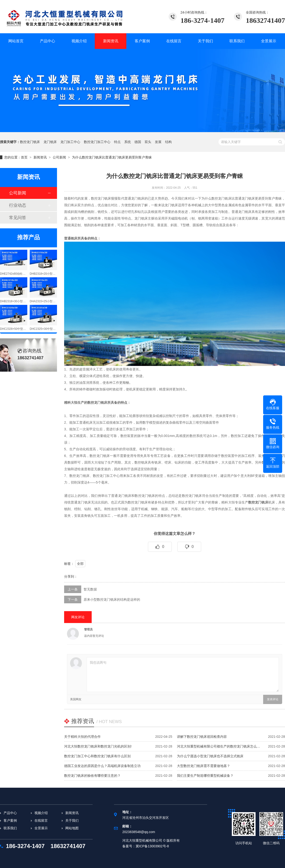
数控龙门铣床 (30, 142)
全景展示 (41, 828)
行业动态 (18, 205)
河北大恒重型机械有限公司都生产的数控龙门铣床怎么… (218, 746)
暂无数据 (90, 589)
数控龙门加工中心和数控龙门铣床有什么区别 (97, 756)
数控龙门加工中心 (97, 142)
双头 (148, 142)
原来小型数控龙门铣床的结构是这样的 (112, 599)
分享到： (71, 576)
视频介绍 (41, 813)
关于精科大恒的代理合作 (82, 737)
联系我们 (10, 828)
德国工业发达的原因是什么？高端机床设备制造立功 (102, 766)
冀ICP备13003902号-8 (152, 846)
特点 (117, 142)
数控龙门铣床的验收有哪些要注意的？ (92, 776)
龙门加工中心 (70, 142)
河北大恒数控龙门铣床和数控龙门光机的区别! (98, 746)
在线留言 (41, 820)
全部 (80, 564)
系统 (128, 142)
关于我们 (72, 820)
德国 (138, 142)
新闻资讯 (40, 157)
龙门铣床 (50, 142)
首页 (24, 157)
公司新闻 (59, 157)
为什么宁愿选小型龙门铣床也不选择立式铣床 (210, 756)
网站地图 (72, 828)
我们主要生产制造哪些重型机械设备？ (205, 776)
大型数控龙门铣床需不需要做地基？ (204, 766)
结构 (168, 142)
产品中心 (10, 813)
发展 (158, 142)
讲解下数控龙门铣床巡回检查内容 (202, 737)
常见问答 (18, 218)
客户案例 (10, 820)
